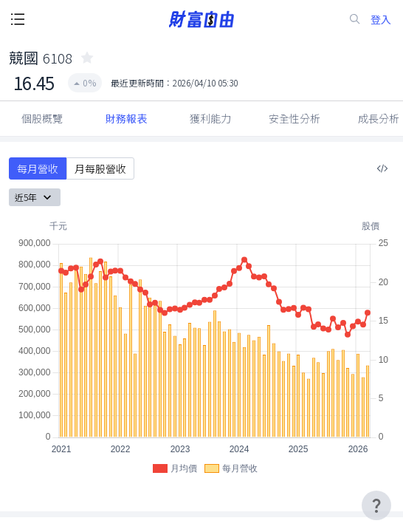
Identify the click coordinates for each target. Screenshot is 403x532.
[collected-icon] (87, 58)
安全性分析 (294, 118)
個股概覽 (42, 118)
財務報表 (126, 118)
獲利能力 (210, 118)
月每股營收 (100, 168)
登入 (381, 20)
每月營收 (38, 168)
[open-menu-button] (18, 19)
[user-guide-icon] (376, 505)
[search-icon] (355, 19)
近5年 (35, 197)
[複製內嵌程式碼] (382, 168)
